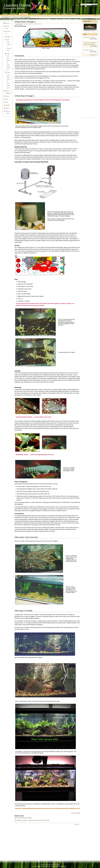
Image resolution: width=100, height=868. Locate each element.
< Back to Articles (75, 813)
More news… (93, 55)
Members (65, 14)
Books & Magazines (35, 14)
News (85, 34)
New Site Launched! (89, 50)
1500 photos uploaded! (89, 37)
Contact (95, 1)
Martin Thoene (19, 24)
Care (52, 14)
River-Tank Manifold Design (24, 818)
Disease (45, 14)
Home (5, 14)
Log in (95, 15)
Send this (77, 824)
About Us (73, 14)
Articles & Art (23, 14)
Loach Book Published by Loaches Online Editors (90, 44)
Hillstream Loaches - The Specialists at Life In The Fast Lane (33, 820)
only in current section (92, 6)
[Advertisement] (90, 87)
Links (58, 14)
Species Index (13, 14)
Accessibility (89, 1)
